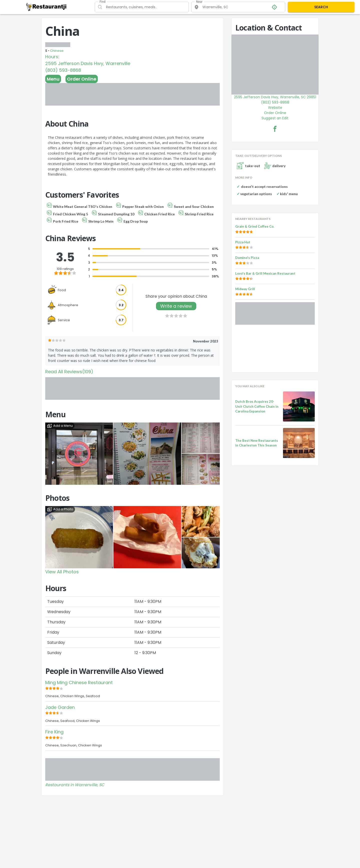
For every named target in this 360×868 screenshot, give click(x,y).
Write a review (176, 306)
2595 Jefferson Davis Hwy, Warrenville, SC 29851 (275, 97)
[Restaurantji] (46, 7)
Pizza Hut (243, 242)
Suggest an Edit (275, 118)
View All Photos (62, 572)
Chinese (57, 51)
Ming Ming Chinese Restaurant (79, 683)
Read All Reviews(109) (69, 372)
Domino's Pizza (247, 258)
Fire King (54, 732)
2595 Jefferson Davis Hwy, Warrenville (88, 63)
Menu (53, 79)
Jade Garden (60, 707)
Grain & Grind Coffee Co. (255, 226)
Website (275, 108)
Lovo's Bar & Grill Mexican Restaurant (265, 273)
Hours (52, 57)
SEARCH (321, 7)
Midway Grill (245, 289)
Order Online (82, 79)
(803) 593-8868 (63, 70)
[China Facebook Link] (275, 129)
